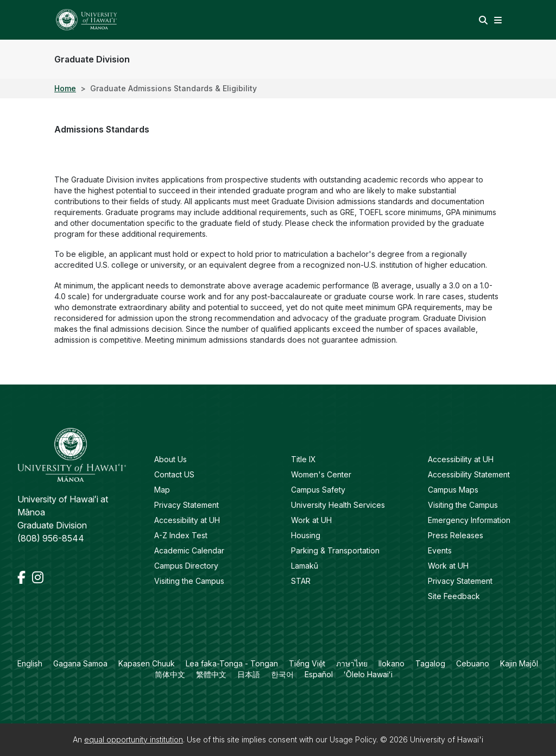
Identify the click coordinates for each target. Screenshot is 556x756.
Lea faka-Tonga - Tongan (232, 663)
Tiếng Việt (307, 663)
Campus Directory (186, 566)
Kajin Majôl (519, 663)
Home (65, 88)
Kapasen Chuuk (147, 663)
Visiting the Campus (189, 581)
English (30, 663)
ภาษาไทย (352, 663)
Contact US (174, 474)
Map (162, 490)
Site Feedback (454, 596)
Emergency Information (469, 520)
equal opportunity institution (134, 739)
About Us (170, 459)
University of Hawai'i (447, 739)
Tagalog (430, 663)
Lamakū (305, 566)
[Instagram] (38, 577)
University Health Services (338, 505)
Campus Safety (318, 490)
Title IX (304, 459)
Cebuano (473, 663)
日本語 (249, 674)
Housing (306, 535)
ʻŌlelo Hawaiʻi (368, 674)
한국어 (282, 674)
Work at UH (311, 520)
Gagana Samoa (80, 663)
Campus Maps (453, 490)
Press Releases (456, 535)
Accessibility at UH (187, 520)
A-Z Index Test (181, 535)
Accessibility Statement (469, 474)
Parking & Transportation (335, 550)
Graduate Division (92, 59)
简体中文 (170, 674)
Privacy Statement (187, 505)
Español (319, 674)
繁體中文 (211, 674)
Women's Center (321, 474)
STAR (301, 581)
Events (440, 550)
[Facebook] (23, 577)
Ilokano (391, 663)
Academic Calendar (189, 550)
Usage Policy (353, 739)
